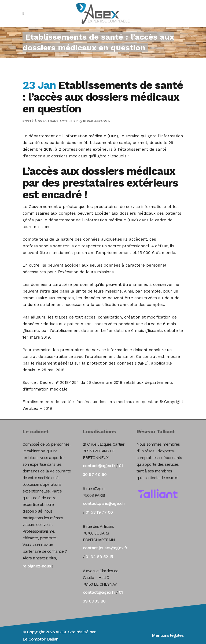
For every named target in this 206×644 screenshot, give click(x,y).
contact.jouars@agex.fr (105, 548)
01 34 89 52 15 (99, 557)
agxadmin (102, 121)
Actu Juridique (73, 121)
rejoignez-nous (37, 566)
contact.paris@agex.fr (104, 503)
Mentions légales (168, 635)
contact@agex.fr (99, 466)
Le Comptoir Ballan (40, 639)
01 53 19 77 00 (99, 512)
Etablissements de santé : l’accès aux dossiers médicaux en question (91, 402)
